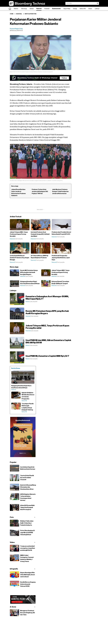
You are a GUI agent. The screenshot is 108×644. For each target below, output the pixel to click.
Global (32, 9)
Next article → (41, 209)
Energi (75, 9)
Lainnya (97, 9)
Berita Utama (16, 368)
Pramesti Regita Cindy (16, 29)
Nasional (39, 9)
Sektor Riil (83, 9)
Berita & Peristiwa (31, 14)
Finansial (47, 9)
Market (16, 9)
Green (90, 9)
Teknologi (24, 9)
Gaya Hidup (67, 9)
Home (12, 14)
